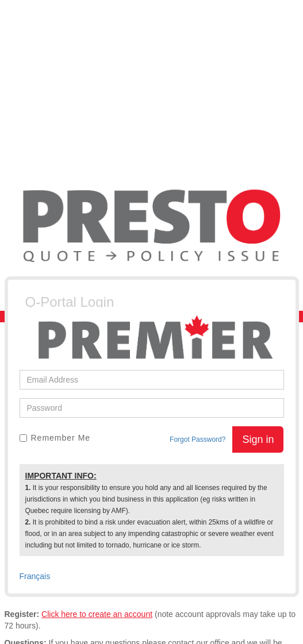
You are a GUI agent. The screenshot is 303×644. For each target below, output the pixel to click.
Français (35, 576)
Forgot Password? (197, 439)
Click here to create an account (97, 614)
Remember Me (55, 438)
